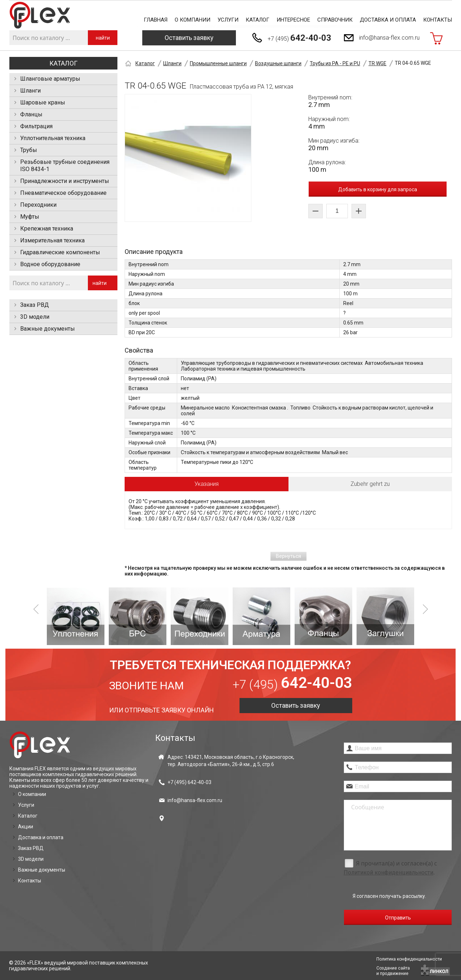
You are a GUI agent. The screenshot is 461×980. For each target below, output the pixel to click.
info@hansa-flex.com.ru (389, 38)
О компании (193, 20)
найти (103, 38)
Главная (156, 20)
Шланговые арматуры (50, 79)
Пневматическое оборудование (63, 193)
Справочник (335, 20)
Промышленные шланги (218, 63)
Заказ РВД (35, 305)
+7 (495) (299, 38)
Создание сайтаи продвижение (393, 971)
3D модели (35, 317)
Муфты (30, 217)
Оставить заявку (189, 38)
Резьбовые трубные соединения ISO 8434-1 (65, 165)
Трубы (29, 150)
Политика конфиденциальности (409, 959)
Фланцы (31, 114)
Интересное (293, 20)
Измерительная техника (52, 240)
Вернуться (288, 556)
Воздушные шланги (278, 63)
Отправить (398, 918)
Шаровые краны (43, 102)
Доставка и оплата (388, 20)
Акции (26, 827)
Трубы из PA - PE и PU (335, 63)
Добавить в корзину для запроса (378, 189)
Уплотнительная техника (53, 138)
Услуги (228, 20)
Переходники (38, 205)
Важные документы (48, 329)
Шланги (30, 91)
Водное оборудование (50, 264)
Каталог (258, 20)
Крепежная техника (47, 229)
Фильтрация (36, 126)
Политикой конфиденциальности (388, 872)
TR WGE (377, 63)
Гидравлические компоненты (60, 252)
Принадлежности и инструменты (65, 181)
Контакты (438, 20)
